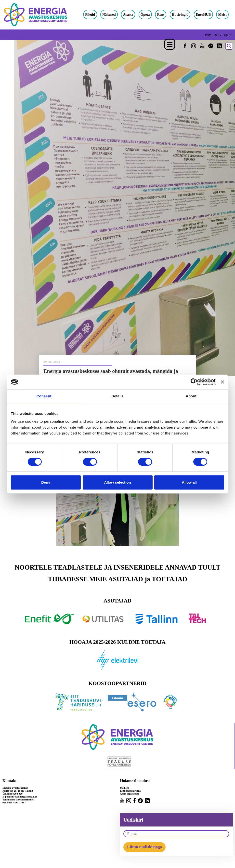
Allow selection (117, 482)
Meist (222, 14)
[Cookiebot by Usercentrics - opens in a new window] (194, 382)
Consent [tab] (44, 396)
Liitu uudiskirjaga (130, 791)
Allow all (189, 482)
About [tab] (191, 396)
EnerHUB (203, 14)
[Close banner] (222, 382)
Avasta (128, 14)
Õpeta (145, 14)
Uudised (125, 788)
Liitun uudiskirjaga (144, 847)
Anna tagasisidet (129, 794)
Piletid (90, 14)
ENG (228, 35)
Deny (46, 482)
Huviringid (180, 14)
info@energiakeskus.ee (24, 797)
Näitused (109, 14)
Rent (161, 14)
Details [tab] (117, 396)
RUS (217, 35)
